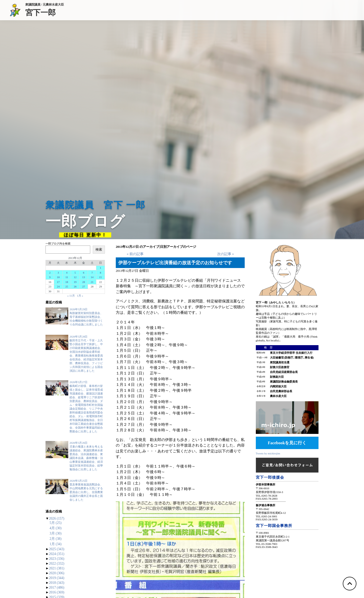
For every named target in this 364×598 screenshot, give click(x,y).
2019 (57, 578)
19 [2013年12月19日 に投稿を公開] (75, 282)
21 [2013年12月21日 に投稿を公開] (92, 282)
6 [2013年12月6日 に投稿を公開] (84, 273)
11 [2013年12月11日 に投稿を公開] (67, 277)
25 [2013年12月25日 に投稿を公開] (67, 286)
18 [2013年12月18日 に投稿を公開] (67, 282)
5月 (55, 523)
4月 (55, 528)
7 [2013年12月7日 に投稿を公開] (92, 273)
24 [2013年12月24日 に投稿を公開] (58, 286)
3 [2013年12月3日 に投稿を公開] (58, 273)
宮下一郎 (45, 12)
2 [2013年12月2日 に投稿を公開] (50, 273)
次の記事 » (225, 254)
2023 (57, 559)
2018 (57, 583)
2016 (57, 592)
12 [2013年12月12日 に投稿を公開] (75, 277)
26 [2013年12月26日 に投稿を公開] (75, 286)
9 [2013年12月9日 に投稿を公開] (50, 277)
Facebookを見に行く (287, 443)
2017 (57, 588)
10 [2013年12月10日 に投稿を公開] (58, 277)
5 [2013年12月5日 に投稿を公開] (75, 273)
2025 (57, 549)
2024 (57, 554)
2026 (57, 518)
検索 (99, 249)
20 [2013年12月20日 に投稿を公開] (84, 282)
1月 (55, 544)
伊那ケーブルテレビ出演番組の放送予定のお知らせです (175, 263)
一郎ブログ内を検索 (58, 243)
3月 (55, 533)
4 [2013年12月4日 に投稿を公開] (67, 273)
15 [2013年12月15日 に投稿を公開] (100, 277)
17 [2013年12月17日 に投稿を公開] (58, 282)
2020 (57, 573)
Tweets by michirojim (268, 453)
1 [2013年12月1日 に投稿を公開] (101, 268)
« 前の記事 (135, 254)
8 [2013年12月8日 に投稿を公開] (101, 273)
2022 (57, 563)
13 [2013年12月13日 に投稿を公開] (84, 277)
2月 (55, 539)
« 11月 (71, 296)
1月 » (80, 296)
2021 (57, 568)
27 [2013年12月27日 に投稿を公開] (84, 286)
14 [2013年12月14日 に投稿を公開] (92, 277)
